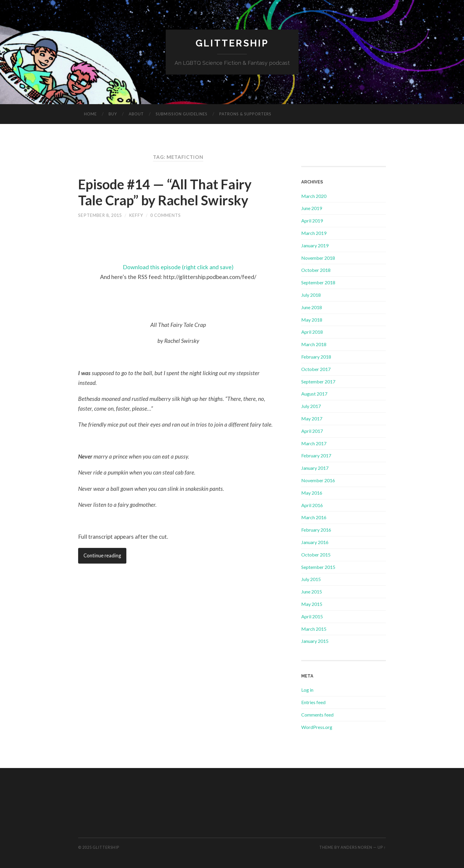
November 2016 (318, 480)
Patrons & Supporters (245, 114)
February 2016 (316, 530)
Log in (307, 690)
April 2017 (312, 431)
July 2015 (311, 579)
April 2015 (312, 616)
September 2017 (318, 381)
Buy (113, 114)
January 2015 (315, 641)
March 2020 (314, 196)
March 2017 (314, 443)
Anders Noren (356, 847)
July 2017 (311, 406)
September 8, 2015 (100, 215)
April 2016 (312, 505)
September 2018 (318, 282)
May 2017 (312, 418)
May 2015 (312, 604)
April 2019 (312, 221)
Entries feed (313, 702)
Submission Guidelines (182, 114)
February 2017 (316, 455)
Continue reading (102, 556)
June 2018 (312, 307)
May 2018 (312, 320)
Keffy (136, 215)
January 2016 (315, 542)
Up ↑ (382, 847)
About (136, 114)
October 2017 (316, 369)
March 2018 (314, 344)
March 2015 (314, 629)
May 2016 (312, 493)
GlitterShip (232, 43)
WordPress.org (317, 727)
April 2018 (312, 332)
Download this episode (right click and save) (178, 267)
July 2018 (311, 295)
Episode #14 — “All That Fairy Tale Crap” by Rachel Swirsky (165, 192)
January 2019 (315, 245)
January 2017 (315, 468)
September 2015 (318, 567)
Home (90, 114)
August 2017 (314, 394)
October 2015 (316, 555)
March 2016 (314, 517)
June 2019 (312, 208)
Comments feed (317, 715)
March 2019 (314, 233)
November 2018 (318, 258)
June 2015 (312, 592)
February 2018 (316, 357)
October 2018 (316, 270)
